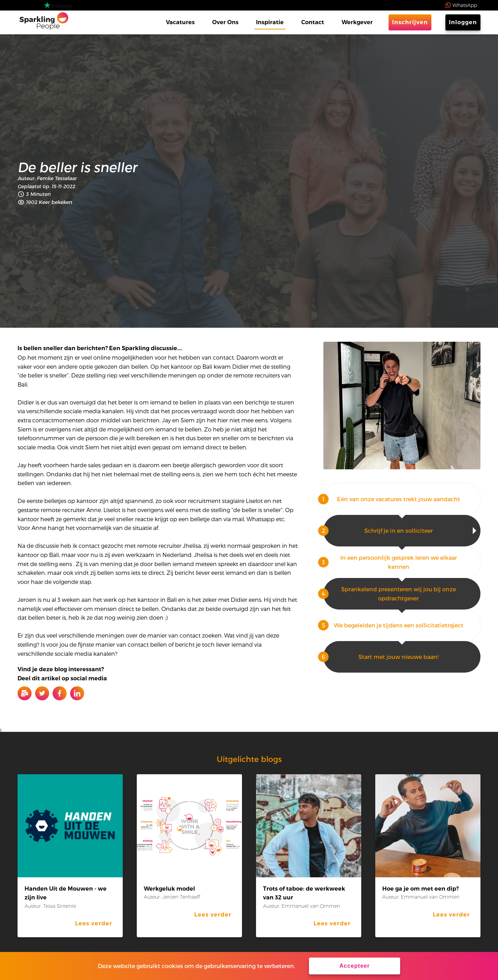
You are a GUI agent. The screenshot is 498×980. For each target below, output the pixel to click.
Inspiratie (270, 22)
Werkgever (357, 22)
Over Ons (225, 22)
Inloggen (463, 22)
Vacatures (180, 22)
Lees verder (94, 923)
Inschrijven (410, 22)
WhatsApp (465, 5)
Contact (313, 22)
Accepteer (355, 966)
